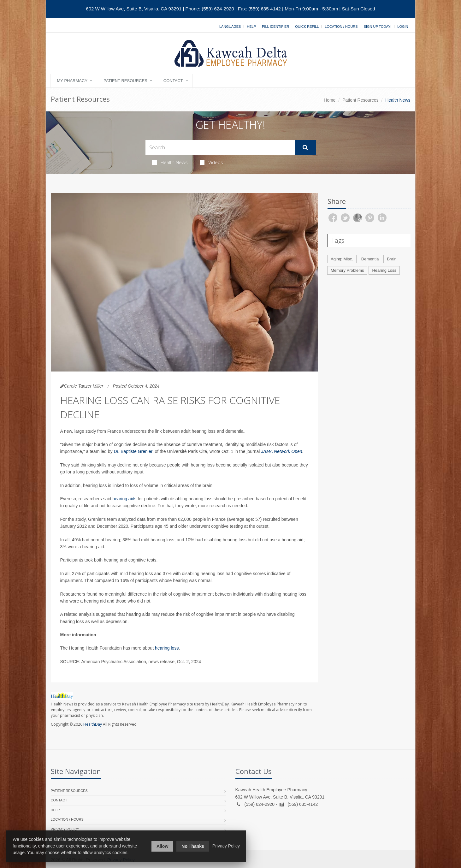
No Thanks (193, 846)
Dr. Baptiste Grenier (133, 451)
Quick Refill (307, 27)
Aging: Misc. (342, 259)
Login (403, 27)
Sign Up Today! (378, 27)
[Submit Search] (305, 147)
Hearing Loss (384, 270)
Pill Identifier (275, 27)
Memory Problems (347, 270)
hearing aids (124, 499)
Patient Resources (125, 81)
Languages (230, 27)
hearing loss (167, 648)
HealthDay (93, 724)
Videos (211, 162)
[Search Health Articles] (220, 147)
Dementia (370, 259)
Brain (392, 259)
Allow (162, 846)
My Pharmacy (72, 81)
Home (330, 100)
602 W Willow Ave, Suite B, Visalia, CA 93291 (134, 9)
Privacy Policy (65, 829)
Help (251, 27)
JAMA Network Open (281, 451)
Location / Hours (341, 27)
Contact (173, 81)
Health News (170, 162)
